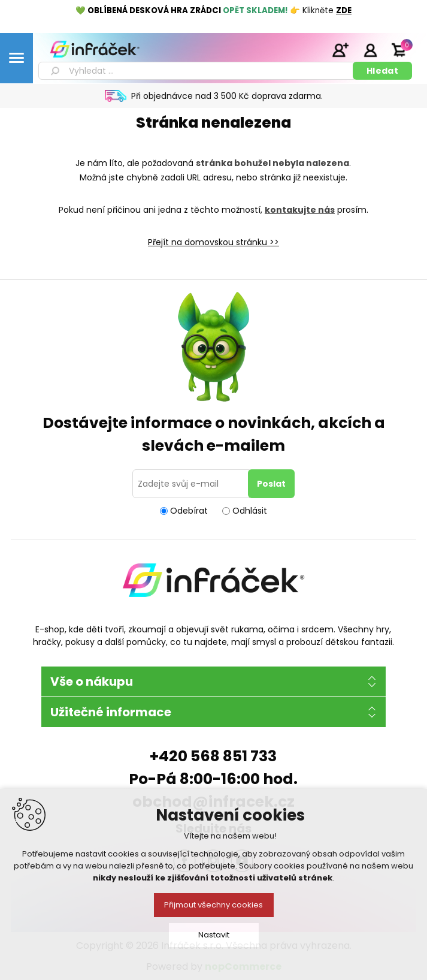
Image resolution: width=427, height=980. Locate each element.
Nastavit (214, 935)
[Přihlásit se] (192, 484)
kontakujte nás (300, 210)
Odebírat (189, 511)
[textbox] (198, 71)
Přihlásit (370, 50)
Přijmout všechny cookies (213, 905)
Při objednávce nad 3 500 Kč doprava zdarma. (227, 96)
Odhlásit (250, 511)
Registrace (340, 50)
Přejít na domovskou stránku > (211, 242)
